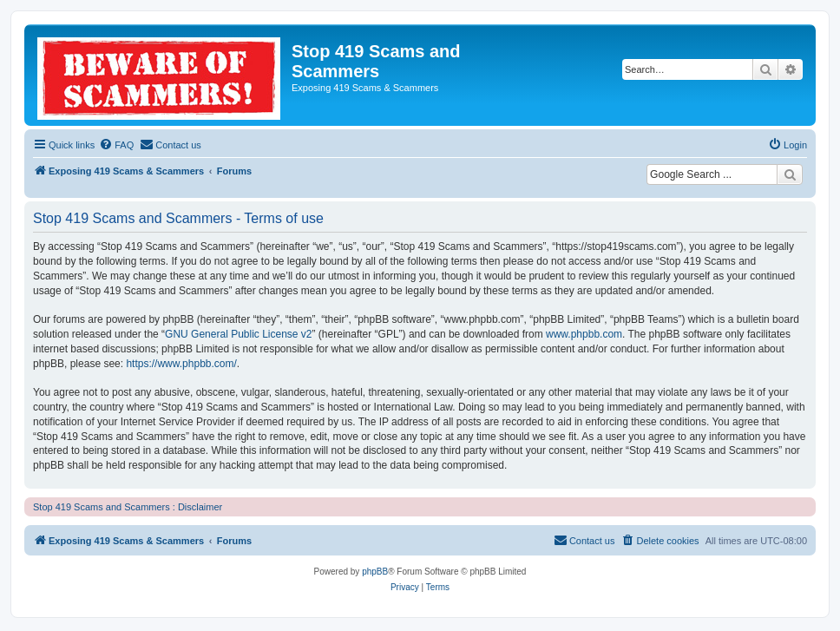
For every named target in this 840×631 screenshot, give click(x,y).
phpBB (375, 572)
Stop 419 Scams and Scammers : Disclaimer (128, 507)
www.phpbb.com (584, 334)
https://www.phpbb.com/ (181, 364)
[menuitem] (116, 145)
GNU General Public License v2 (238, 334)
